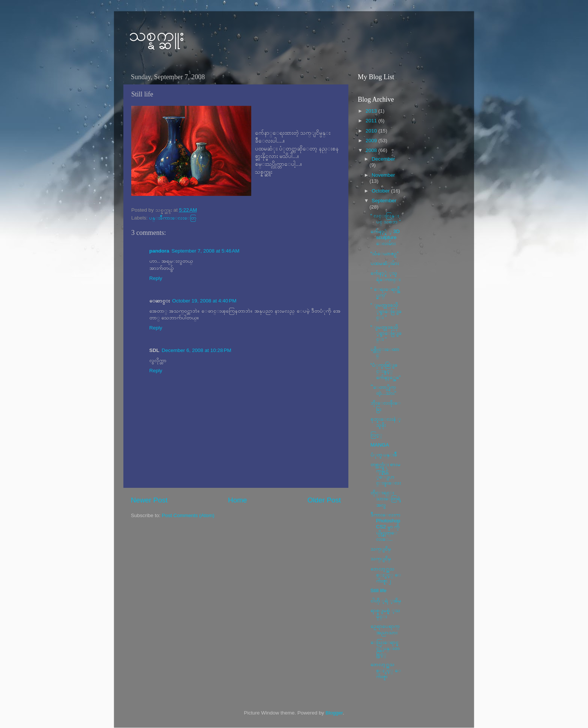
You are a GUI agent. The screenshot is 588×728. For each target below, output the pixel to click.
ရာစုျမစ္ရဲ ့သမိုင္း (385, 613)
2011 (372, 121)
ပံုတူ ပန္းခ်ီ (384, 455)
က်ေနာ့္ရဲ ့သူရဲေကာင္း (385, 276)
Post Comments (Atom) (188, 515)
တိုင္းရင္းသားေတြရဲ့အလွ (385, 499)
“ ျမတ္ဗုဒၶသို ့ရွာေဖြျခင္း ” (386, 311)
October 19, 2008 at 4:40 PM (204, 301)
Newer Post (149, 500)
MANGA (380, 445)
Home (237, 500)
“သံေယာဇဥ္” (385, 253)
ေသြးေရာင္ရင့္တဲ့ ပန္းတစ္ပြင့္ (385, 648)
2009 (372, 141)
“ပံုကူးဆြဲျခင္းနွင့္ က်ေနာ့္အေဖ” (386, 371)
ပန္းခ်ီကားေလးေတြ (172, 218)
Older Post (324, 500)
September (384, 201)
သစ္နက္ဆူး (157, 35)
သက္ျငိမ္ (381, 549)
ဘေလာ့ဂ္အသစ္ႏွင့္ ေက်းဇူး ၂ (386, 575)
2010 (372, 131)
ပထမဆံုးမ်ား (385, 263)
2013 (372, 111)
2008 (372, 150)
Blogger (334, 713)
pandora (159, 251)
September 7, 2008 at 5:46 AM (205, 251)
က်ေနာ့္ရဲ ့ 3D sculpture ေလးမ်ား (385, 237)
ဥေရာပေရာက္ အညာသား (385, 629)
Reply (156, 278)
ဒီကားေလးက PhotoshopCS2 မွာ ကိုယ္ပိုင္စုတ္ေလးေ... (385, 527)
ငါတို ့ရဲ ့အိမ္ (386, 601)
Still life (379, 590)
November (383, 175)
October (381, 191)
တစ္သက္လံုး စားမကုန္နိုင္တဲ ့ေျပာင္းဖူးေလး (386, 474)
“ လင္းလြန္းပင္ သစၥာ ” (386, 219)
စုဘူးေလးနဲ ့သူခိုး (386, 422)
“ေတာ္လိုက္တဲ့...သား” (383, 390)
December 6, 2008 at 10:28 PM (196, 350)
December (383, 159)
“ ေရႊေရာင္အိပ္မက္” (385, 292)
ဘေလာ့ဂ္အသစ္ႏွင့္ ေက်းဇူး (386, 670)
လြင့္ (376, 435)
